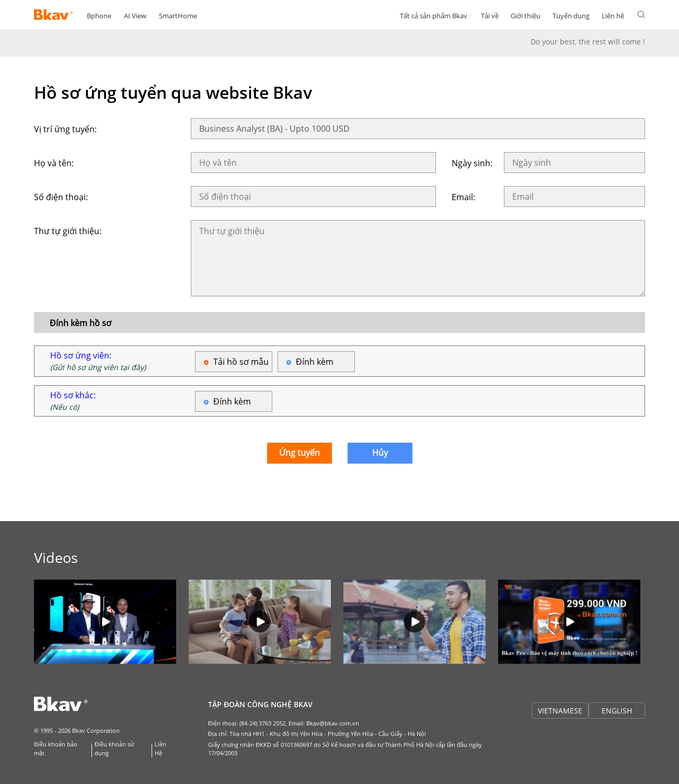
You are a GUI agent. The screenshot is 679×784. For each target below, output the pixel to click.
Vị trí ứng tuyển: (65, 129)
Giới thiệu (526, 16)
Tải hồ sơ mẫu (241, 362)
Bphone (99, 16)
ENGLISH (617, 711)
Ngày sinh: (472, 163)
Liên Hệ (160, 748)
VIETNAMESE (560, 711)
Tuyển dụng (571, 16)
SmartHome (178, 16)
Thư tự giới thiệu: (68, 231)
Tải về (490, 16)
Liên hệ (613, 16)
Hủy (380, 453)
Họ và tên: (54, 163)
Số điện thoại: (61, 197)
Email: (463, 197)
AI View (135, 16)
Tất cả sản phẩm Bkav (434, 16)
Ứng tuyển (300, 453)
